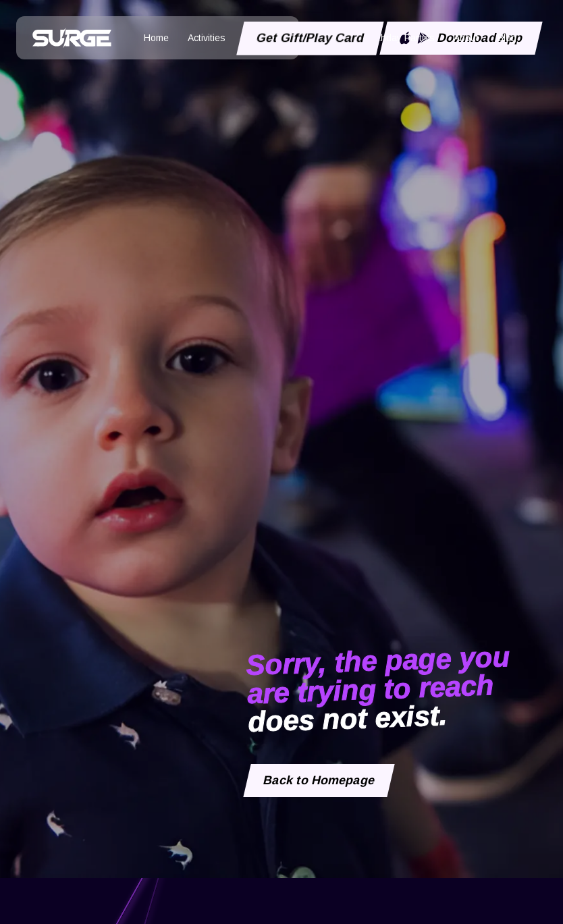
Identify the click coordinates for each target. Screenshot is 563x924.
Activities (207, 38)
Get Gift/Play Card (311, 38)
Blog (507, 38)
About (466, 38)
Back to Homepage (319, 780)
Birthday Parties (401, 38)
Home (156, 38)
